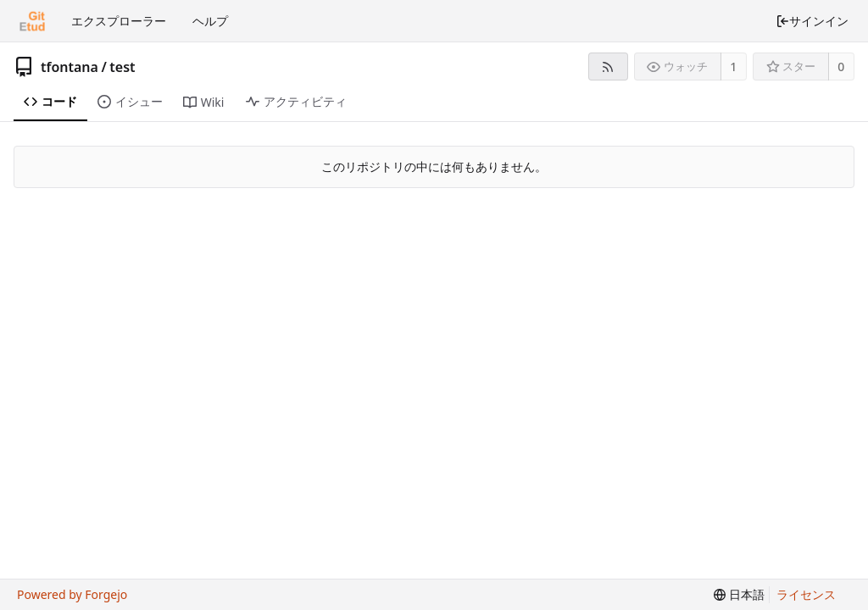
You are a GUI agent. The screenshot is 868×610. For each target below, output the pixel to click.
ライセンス (806, 594)
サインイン (812, 21)
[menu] (739, 595)
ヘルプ (210, 21)
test (122, 67)
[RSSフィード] (608, 67)
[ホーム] (32, 21)
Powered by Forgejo (72, 594)
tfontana (70, 67)
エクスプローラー (119, 21)
